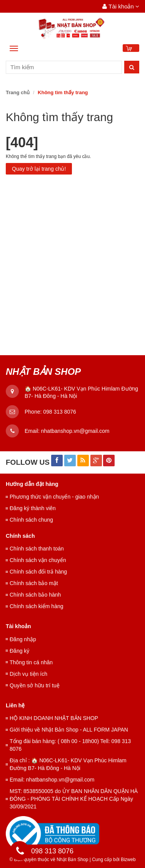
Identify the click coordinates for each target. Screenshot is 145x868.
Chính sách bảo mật (34, 583)
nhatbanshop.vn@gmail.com (75, 431)
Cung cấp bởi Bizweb (113, 860)
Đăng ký (19, 651)
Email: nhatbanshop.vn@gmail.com (52, 780)
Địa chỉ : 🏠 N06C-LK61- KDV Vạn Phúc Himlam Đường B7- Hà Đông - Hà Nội (68, 764)
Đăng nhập (23, 639)
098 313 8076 (60, 412)
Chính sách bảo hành (35, 595)
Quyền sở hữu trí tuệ (35, 685)
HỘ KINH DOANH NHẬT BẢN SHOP (54, 718)
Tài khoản (121, 6)
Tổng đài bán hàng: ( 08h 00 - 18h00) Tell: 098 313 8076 (70, 745)
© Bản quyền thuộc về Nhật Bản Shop (49, 860)
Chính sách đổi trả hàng (38, 572)
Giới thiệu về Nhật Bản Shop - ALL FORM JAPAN (69, 730)
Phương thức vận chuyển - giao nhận (54, 497)
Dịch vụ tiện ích (28, 674)
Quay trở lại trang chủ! (39, 169)
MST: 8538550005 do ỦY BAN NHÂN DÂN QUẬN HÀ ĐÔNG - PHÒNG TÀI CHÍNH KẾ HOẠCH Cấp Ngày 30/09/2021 (74, 799)
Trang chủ (18, 92)
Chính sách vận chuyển (38, 560)
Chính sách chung (31, 520)
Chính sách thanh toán (37, 549)
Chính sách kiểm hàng (37, 606)
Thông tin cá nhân (31, 662)
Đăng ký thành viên (33, 508)
